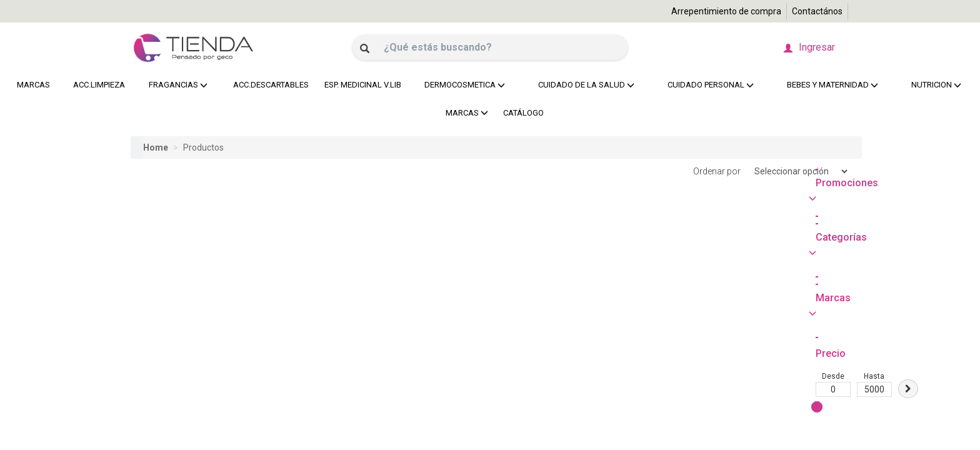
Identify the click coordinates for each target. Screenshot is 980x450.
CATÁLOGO (523, 113)
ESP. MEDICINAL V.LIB (360, 85)
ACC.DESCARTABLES (268, 85)
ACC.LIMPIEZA (97, 85)
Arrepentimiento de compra (726, 11)
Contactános (817, 11)
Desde (148, 268)
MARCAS (33, 85)
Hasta (189, 268)
